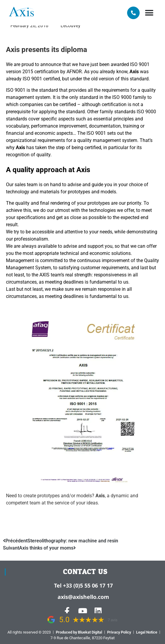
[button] (149, 13)
